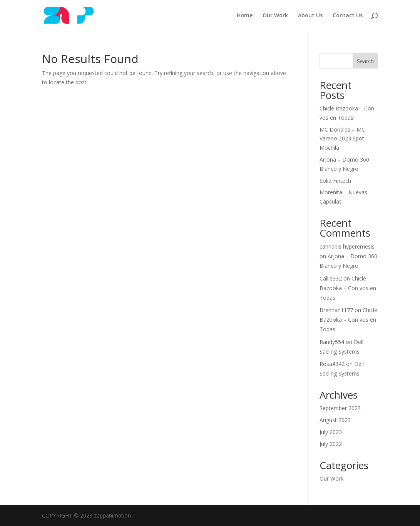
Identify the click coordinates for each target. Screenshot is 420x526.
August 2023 (335, 420)
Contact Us (348, 16)
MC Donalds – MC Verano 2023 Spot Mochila (342, 139)
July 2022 (331, 444)
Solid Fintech (335, 181)
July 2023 (331, 432)
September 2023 (340, 408)
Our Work (275, 16)
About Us (310, 16)
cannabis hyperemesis (347, 246)
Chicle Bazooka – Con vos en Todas (348, 288)
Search (365, 61)
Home (245, 16)
